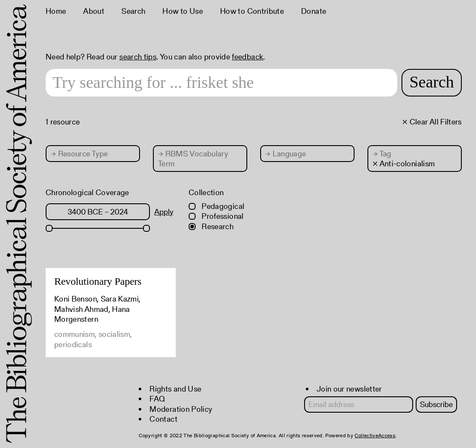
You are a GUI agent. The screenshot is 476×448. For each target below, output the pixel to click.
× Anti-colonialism (404, 163)
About (94, 11)
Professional (216, 216)
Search (133, 11)
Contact (163, 419)
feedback (247, 57)
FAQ (157, 399)
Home (56, 11)
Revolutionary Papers (98, 281)
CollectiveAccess (375, 435)
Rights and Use (175, 389)
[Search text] (222, 83)
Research (211, 226)
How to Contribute (252, 11)
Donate (314, 11)
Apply (164, 212)
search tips (138, 57)
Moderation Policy (181, 409)
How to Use (183, 11)
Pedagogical (216, 206)
